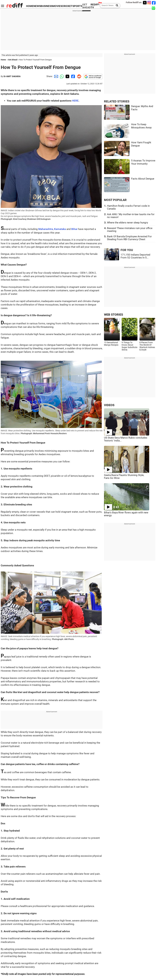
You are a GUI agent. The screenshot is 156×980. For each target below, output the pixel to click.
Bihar (74, 229)
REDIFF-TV (95, 6)
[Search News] (116, 6)
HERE (75, 101)
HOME (30, 6)
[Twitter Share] (67, 76)
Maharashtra (46, 229)
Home (3, 60)
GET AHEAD (86, 6)
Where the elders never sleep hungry (128, 223)
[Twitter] (145, 3)
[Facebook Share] (73, 76)
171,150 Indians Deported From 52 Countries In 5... (135, 256)
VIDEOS (109, 405)
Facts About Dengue (143, 179)
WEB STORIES (113, 315)
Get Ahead (13, 60)
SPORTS (77, 6)
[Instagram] (149, 3)
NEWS (37, 6)
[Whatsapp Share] (61, 76)
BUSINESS (46, 6)
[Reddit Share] (79, 76)
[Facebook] (154, 3)
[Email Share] (56, 76)
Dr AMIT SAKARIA (12, 76)
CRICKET (67, 6)
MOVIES (57, 6)
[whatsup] (154, 8)
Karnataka (60, 229)
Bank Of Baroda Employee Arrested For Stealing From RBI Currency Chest (129, 238)
